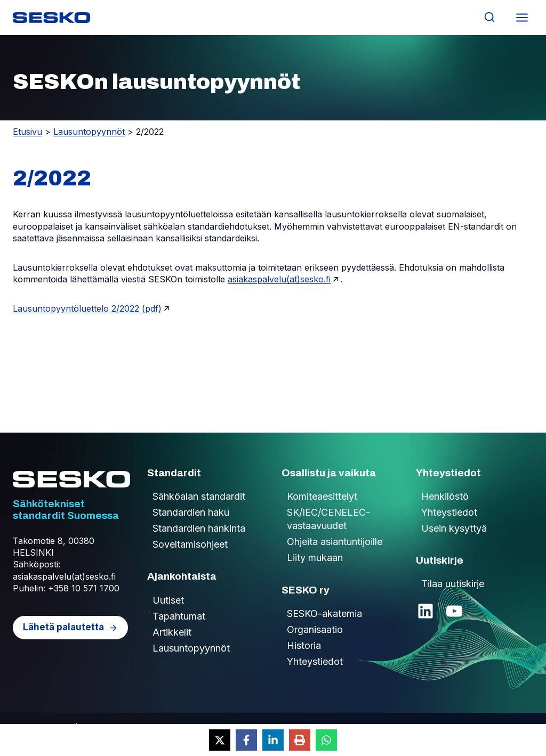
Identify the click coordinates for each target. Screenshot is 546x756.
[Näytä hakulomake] (489, 17)
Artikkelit (172, 632)
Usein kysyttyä (454, 528)
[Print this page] (300, 740)
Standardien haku (191, 512)
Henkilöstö (445, 496)
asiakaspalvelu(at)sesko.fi (279, 279)
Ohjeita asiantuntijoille (335, 542)
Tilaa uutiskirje (453, 584)
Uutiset (168, 600)
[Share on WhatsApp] (326, 740)
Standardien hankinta (199, 528)
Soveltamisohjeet (190, 544)
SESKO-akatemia (324, 613)
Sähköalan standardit (199, 496)
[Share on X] (220, 740)
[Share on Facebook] (246, 740)
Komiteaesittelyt (322, 496)
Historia (304, 645)
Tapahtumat (179, 616)
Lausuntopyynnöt (89, 132)
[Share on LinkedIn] (273, 740)
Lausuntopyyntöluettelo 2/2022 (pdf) (87, 308)
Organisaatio (315, 629)
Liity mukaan (315, 558)
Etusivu (27, 132)
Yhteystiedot (315, 661)
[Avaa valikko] (522, 17)
